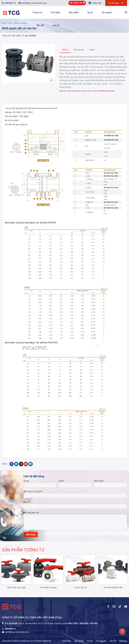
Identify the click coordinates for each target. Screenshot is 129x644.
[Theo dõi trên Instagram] (114, 607)
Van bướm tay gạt (48, 587)
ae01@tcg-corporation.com (17, 632)
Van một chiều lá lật (113, 587)
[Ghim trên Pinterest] (26, 464)
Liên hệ (56, 25)
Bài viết (40, 25)
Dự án (90, 12)
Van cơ (90, 91)
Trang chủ (37, 12)
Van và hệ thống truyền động (104, 91)
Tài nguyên (107, 12)
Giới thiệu (55, 12)
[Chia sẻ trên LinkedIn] (31, 464)
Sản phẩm (74, 12)
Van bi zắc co (81, 587)
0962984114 (10, 629)
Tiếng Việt (98, 3)
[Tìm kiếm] (126, 12)
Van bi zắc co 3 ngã (16, 587)
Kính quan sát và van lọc (77, 91)
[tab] (65, 50)
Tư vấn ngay (114, 3)
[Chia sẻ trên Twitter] (16, 464)
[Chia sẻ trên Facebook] (12, 464)
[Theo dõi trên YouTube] (126, 607)
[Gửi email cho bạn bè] (21, 464)
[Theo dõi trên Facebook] (108, 607)
